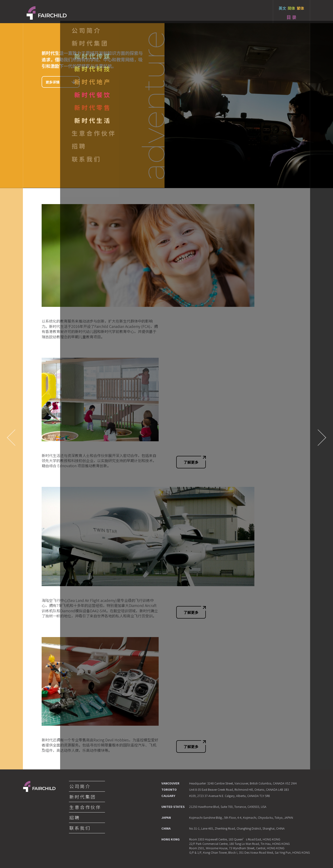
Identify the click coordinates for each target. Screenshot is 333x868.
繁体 (300, 8)
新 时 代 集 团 (82, 797)
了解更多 (195, 460)
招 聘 (74, 818)
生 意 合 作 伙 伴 (85, 807)
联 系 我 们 (80, 828)
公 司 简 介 (80, 786)
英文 (282, 8)
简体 (291, 8)
